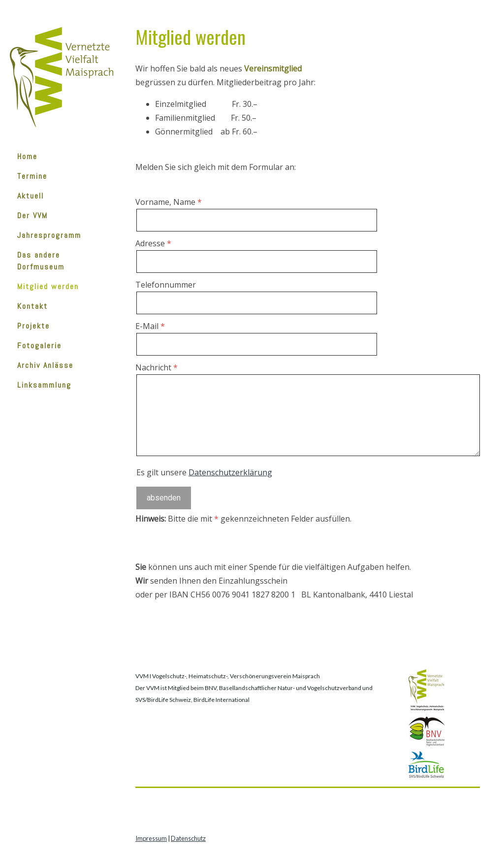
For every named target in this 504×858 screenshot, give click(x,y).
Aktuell (31, 196)
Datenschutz (188, 838)
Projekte (33, 326)
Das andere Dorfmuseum (41, 261)
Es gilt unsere (204, 472)
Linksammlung (44, 385)
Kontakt (32, 306)
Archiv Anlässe (45, 365)
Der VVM (32, 215)
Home (27, 156)
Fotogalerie (39, 346)
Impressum (151, 838)
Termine (32, 176)
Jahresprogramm (49, 235)
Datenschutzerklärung (230, 472)
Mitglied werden (48, 286)
